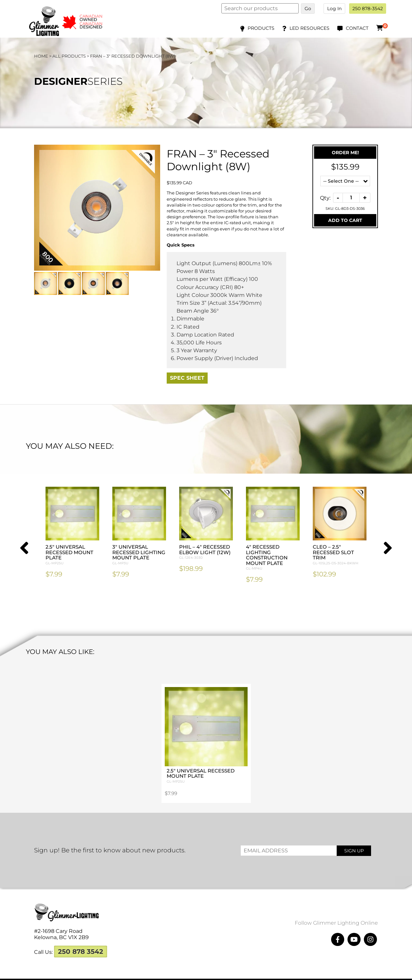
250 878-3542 (368, 9)
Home (41, 56)
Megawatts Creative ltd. (268, 973)
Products (261, 28)
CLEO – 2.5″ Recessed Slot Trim (340, 555)
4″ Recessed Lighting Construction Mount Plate (273, 558)
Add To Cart (345, 220)
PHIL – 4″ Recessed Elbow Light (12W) (206, 552)
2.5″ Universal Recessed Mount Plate (72, 555)
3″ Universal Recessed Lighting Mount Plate (139, 555)
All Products (69, 56)
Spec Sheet (187, 378)
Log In (334, 9)
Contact (357, 28)
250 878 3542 (81, 938)
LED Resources (309, 28)
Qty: (325, 198)
